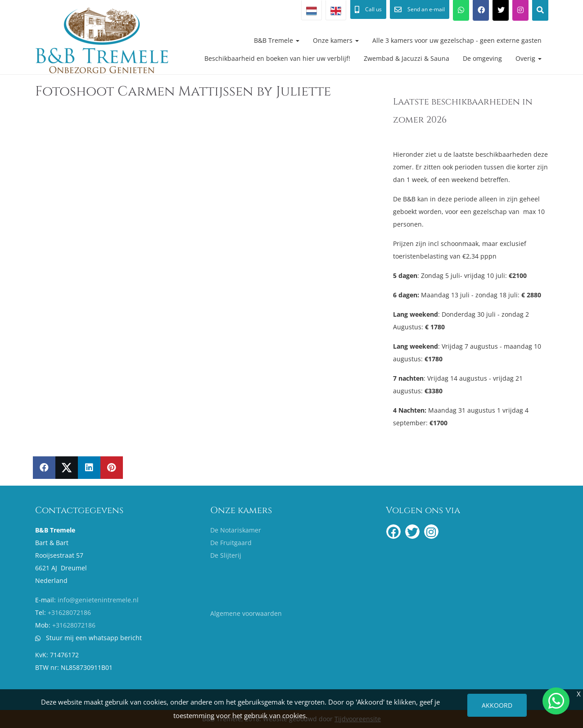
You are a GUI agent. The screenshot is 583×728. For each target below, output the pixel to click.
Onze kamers (336, 40)
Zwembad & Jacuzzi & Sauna (407, 58)
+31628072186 (69, 612)
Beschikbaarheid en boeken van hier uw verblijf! (277, 58)
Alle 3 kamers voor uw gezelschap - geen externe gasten (457, 40)
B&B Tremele (277, 40)
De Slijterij (226, 555)
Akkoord (497, 705)
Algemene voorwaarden (246, 613)
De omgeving (482, 58)
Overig (529, 58)
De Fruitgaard (231, 543)
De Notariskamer (236, 530)
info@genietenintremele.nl (98, 600)
